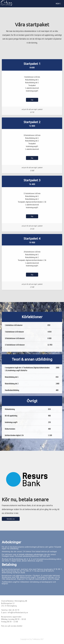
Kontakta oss (11, 519)
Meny (59, 4)
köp (32, 100)
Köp (32, 158)
